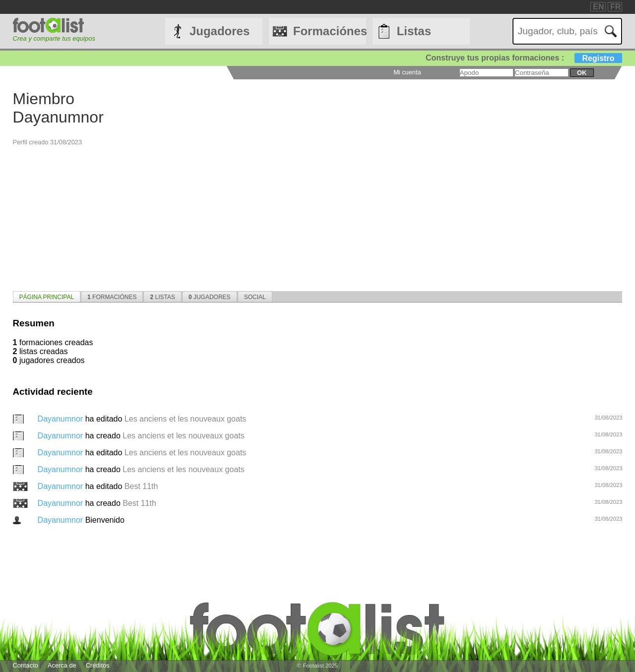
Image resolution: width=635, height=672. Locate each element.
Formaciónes (330, 31)
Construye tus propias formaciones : (524, 58)
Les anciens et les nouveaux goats (186, 419)
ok (582, 73)
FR (615, 7)
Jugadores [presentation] (210, 297)
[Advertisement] (311, 216)
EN (598, 7)
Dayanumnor (62, 419)
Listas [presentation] (162, 297)
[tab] (47, 297)
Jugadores (220, 31)
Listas (414, 31)
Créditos (98, 665)
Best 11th (141, 486)
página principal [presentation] (47, 297)
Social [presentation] (255, 297)
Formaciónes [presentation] (112, 297)
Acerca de (62, 665)
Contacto (26, 665)
